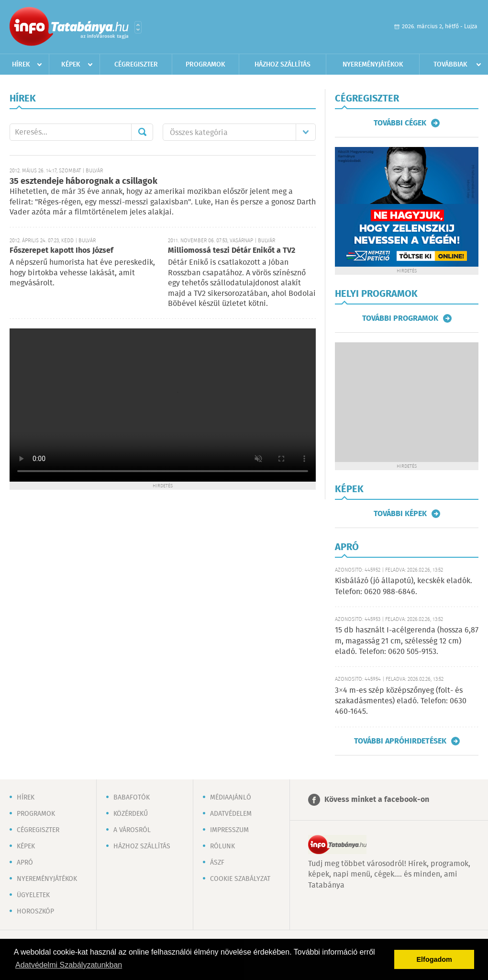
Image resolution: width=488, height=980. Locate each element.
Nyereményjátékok (373, 65)
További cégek (400, 123)
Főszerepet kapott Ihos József (61, 251)
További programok (400, 318)
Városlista (138, 27)
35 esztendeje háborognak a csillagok (83, 181)
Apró (25, 863)
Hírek (21, 65)
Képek (71, 65)
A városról (132, 830)
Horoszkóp (35, 912)
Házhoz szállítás (283, 65)
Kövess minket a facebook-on (377, 800)
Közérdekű (131, 814)
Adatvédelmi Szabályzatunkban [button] (69, 965)
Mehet (142, 132)
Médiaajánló (231, 798)
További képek (400, 514)
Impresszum (229, 830)
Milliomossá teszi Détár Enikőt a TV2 (232, 251)
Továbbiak (450, 65)
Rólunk (222, 846)
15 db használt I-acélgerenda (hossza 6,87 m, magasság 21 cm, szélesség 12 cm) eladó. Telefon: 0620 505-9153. (407, 641)
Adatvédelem (231, 814)
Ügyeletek (33, 895)
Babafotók (132, 798)
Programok (205, 65)
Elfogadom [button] (434, 959)
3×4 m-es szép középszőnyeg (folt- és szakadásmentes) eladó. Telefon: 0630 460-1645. (401, 701)
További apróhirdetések (400, 741)
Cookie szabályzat (240, 879)
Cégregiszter (136, 65)
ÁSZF (217, 863)
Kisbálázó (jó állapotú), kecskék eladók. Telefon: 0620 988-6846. (404, 586)
